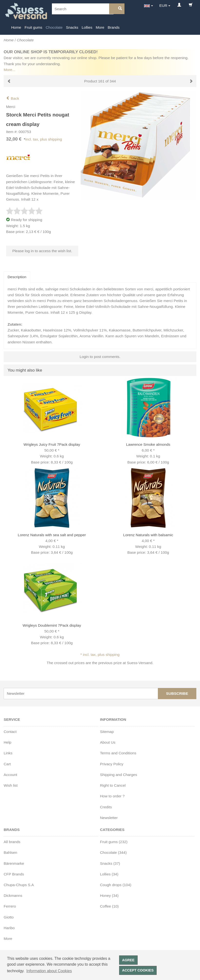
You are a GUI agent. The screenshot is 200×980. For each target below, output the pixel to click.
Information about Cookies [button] (49, 971)
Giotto (9, 917)
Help (8, 742)
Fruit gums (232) (114, 842)
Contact (10, 732)
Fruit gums (33, 27)
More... (10, 70)
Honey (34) (109, 895)
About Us (108, 742)
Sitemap (107, 732)
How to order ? (112, 796)
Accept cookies (138, 970)
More (100, 27)
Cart (7, 764)
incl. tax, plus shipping (44, 139)
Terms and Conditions (118, 753)
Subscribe (177, 693)
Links (8, 753)
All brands (12, 842)
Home (16, 27)
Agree (128, 960)
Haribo (9, 928)
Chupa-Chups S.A (19, 885)
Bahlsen (10, 852)
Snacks (72, 27)
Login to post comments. (100, 357)
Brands (114, 27)
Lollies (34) (109, 874)
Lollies (87, 27)
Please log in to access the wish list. (42, 251)
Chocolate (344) (114, 852)
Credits (106, 807)
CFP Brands (14, 874)
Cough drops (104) (116, 885)
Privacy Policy (112, 764)
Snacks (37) (110, 863)
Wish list (11, 785)
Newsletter (109, 818)
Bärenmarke (14, 863)
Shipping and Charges (119, 775)
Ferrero (10, 906)
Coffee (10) (110, 906)
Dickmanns (13, 895)
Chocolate (54, 27)
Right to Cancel (113, 785)
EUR (163, 5)
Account (10, 775)
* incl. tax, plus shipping (100, 655)
